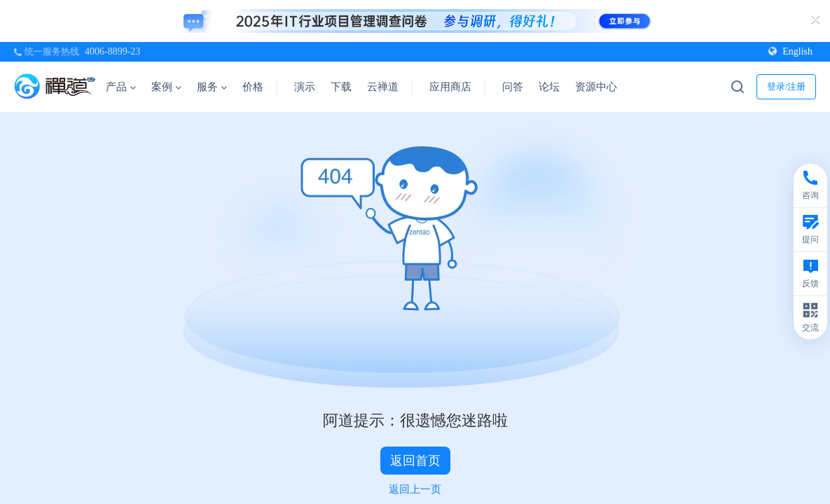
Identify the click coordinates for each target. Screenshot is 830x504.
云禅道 (383, 87)
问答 (513, 87)
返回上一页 (415, 489)
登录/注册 (787, 86)
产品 (121, 87)
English (790, 51)
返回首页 (415, 461)
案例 (166, 87)
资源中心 (601, 87)
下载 (341, 87)
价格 (253, 87)
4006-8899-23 (112, 51)
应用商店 (450, 87)
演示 (305, 87)
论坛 (549, 87)
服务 (212, 87)
